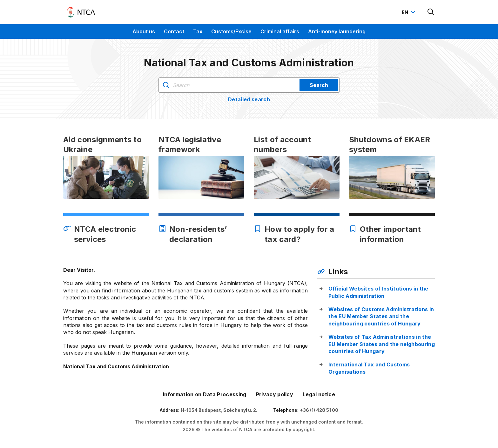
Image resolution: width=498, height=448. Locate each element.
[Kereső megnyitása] (431, 12)
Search (319, 85)
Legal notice (319, 394)
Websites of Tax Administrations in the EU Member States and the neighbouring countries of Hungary (382, 344)
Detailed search (249, 99)
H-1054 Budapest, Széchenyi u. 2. (219, 410)
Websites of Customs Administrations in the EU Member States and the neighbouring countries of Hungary (381, 316)
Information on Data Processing (205, 394)
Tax (198, 31)
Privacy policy (275, 394)
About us (144, 31)
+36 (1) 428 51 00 (319, 410)
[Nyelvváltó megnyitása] (409, 12)
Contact (174, 31)
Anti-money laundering (337, 31)
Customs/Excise (231, 31)
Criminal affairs (280, 31)
